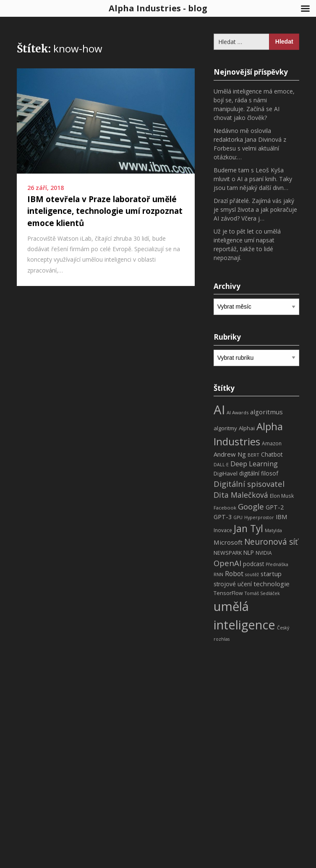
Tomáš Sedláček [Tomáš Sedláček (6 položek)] (262, 593)
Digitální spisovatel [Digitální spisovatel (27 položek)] (249, 484)
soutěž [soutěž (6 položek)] (252, 574)
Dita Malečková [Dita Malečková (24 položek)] (241, 495)
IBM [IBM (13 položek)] (281, 517)
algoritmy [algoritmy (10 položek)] (225, 428)
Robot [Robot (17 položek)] (234, 574)
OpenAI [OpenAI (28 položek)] (227, 563)
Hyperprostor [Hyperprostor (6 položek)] (259, 517)
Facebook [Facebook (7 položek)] (225, 508)
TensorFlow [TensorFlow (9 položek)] (228, 593)
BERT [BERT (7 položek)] (253, 455)
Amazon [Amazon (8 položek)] (272, 443)
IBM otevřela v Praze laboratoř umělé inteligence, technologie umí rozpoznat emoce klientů (105, 211)
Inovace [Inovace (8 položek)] (223, 530)
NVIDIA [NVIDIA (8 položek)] (264, 553)
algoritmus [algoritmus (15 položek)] (266, 412)
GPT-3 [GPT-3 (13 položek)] (223, 517)
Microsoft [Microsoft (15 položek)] (228, 542)
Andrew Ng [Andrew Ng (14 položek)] (230, 454)
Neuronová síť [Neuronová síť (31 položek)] (271, 542)
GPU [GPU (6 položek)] (238, 517)
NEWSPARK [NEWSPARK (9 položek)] (228, 553)
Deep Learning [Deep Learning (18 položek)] (254, 464)
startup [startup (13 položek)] (271, 574)
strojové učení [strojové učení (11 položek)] (233, 584)
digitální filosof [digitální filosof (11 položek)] (259, 473)
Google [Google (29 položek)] (251, 506)
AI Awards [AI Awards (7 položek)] (238, 412)
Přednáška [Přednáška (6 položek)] (277, 564)
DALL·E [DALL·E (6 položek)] (221, 465)
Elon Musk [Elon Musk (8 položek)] (282, 496)
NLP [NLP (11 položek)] (249, 552)
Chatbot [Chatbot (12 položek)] (272, 454)
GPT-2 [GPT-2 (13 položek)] (275, 507)
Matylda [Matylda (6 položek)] (273, 530)
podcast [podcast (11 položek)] (253, 564)
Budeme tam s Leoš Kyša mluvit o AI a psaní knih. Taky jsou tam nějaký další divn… (253, 179)
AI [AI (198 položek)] (219, 410)
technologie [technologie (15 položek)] (272, 584)
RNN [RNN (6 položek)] (218, 574)
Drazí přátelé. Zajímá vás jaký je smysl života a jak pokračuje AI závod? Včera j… (255, 209)
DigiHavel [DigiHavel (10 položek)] (226, 473)
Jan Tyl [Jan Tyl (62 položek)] (248, 529)
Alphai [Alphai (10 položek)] (247, 428)
